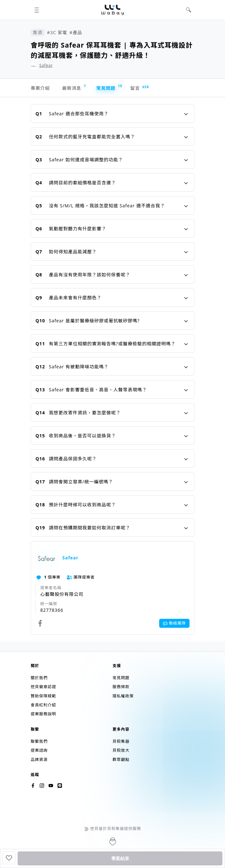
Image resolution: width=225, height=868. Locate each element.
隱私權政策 (123, 696)
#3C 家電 (57, 32)
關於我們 (39, 678)
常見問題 (109, 87)
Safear (46, 65)
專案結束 (120, 858)
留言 (138, 88)
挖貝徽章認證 (43, 687)
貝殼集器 (121, 741)
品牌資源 (39, 760)
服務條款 (121, 687)
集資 (38, 32)
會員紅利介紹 (43, 705)
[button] (37, 10)
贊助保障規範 (43, 696)
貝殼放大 (121, 750)
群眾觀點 (121, 760)
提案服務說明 (43, 714)
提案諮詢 (39, 750)
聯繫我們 (39, 741)
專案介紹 (40, 88)
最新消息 (74, 87)
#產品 (76, 32)
